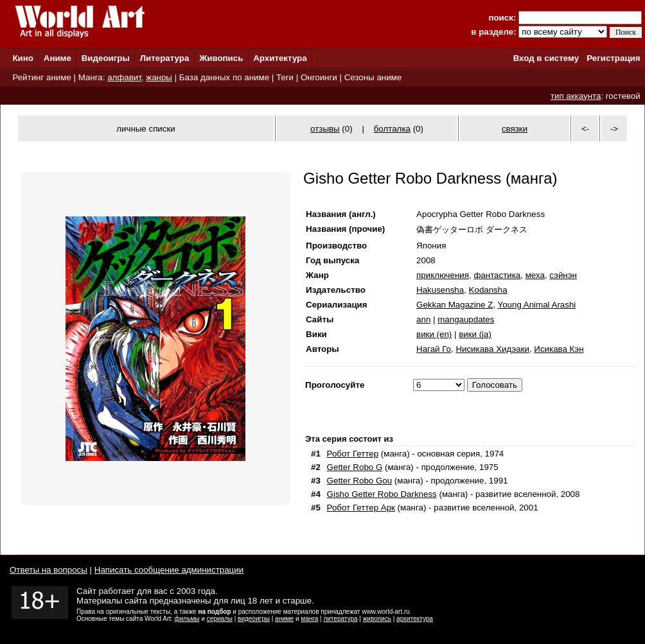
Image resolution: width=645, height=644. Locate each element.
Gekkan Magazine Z (455, 305)
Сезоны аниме (373, 77)
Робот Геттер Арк (361, 508)
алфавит (124, 77)
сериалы (220, 619)
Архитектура (280, 58)
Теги (285, 77)
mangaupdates (466, 319)
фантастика (497, 275)
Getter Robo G (355, 467)
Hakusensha (440, 290)
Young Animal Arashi (537, 305)
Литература (165, 58)
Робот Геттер (353, 454)
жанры (159, 77)
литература (340, 619)
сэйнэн (563, 275)
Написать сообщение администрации (169, 570)
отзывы (325, 129)
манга (309, 619)
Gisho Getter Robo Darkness (382, 494)
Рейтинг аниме (41, 77)
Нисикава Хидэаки (492, 349)
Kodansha (488, 290)
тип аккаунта (576, 96)
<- (585, 129)
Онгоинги (319, 77)
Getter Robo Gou (360, 481)
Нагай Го (434, 349)
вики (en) (434, 334)
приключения (443, 275)
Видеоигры (106, 58)
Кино (23, 58)
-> (614, 129)
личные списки (146, 129)
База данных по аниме (224, 77)
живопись (377, 619)
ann (423, 319)
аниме (284, 619)
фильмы (187, 619)
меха (535, 275)
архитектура (415, 619)
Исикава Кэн (559, 349)
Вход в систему (546, 58)
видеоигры (254, 619)
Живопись (221, 58)
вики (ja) (475, 334)
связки (515, 129)
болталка (392, 129)
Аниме (57, 58)
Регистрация (613, 58)
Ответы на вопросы (49, 570)
